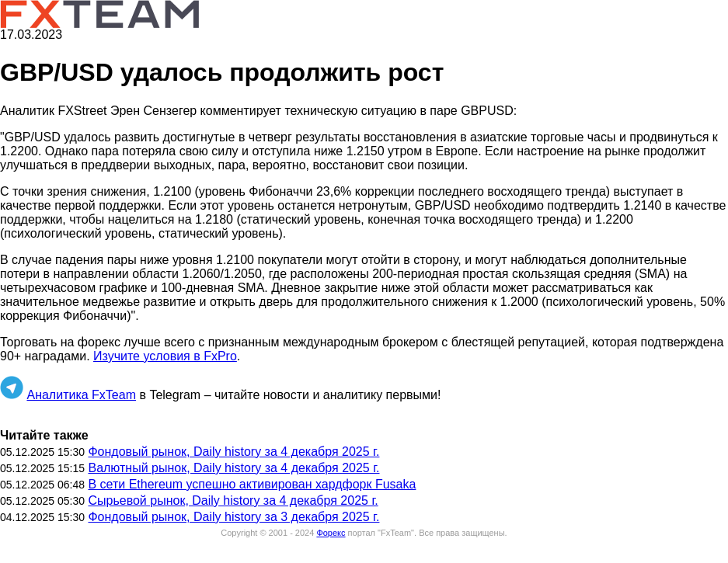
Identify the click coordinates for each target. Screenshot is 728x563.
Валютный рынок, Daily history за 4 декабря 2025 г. (233, 468)
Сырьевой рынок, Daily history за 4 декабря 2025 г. (233, 500)
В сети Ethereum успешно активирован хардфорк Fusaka (252, 484)
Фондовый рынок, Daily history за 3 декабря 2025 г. (233, 517)
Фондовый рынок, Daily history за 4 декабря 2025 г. (233, 452)
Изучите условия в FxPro (165, 356)
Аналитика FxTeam (81, 395)
